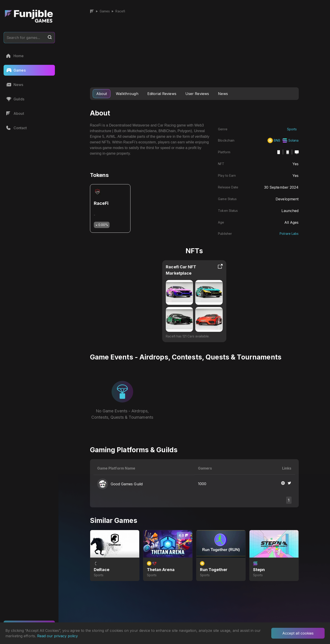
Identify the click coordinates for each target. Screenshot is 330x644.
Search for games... (29, 37)
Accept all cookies (298, 633)
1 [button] (289, 500)
